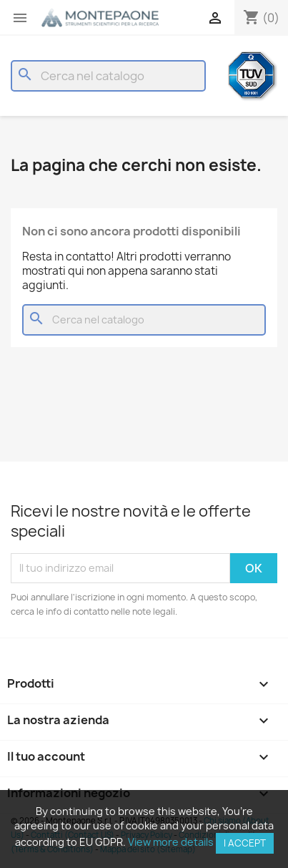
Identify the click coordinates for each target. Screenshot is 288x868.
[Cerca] (108, 76)
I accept (245, 843)
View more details (171, 842)
